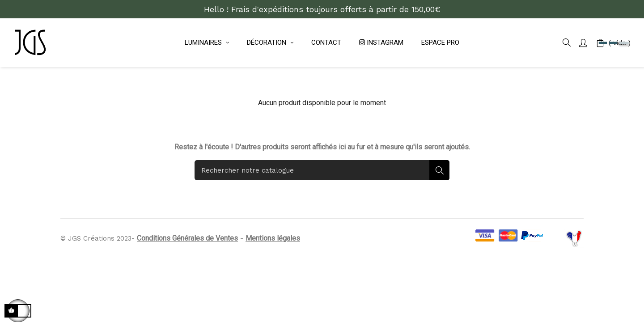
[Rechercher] (322, 222)
